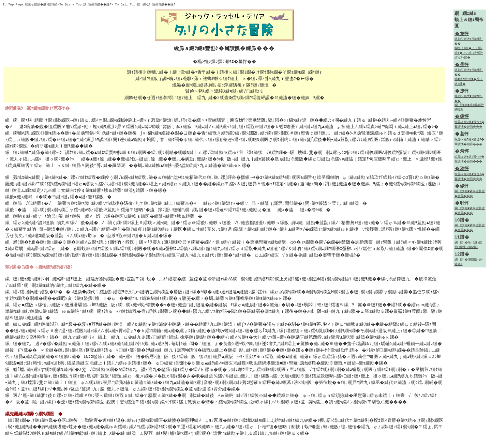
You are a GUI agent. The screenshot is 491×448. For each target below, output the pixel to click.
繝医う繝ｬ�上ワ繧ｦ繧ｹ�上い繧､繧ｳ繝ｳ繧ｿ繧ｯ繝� (469, 54)
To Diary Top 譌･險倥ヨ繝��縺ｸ (87, 5)
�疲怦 (462, 119)
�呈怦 (462, 66)
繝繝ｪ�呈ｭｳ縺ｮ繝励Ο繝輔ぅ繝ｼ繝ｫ (469, 249)
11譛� (462, 241)
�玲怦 (462, 171)
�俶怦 (462, 188)
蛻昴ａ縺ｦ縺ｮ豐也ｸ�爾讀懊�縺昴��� (470, 127)
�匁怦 (462, 154)
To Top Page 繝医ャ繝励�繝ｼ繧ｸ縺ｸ (31, 5)
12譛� (462, 258)
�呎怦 (462, 206)
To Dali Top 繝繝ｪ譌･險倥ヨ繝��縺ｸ (148, 5)
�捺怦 (462, 92)
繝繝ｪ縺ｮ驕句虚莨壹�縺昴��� (470, 196)
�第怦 (462, 34)
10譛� (462, 223)
